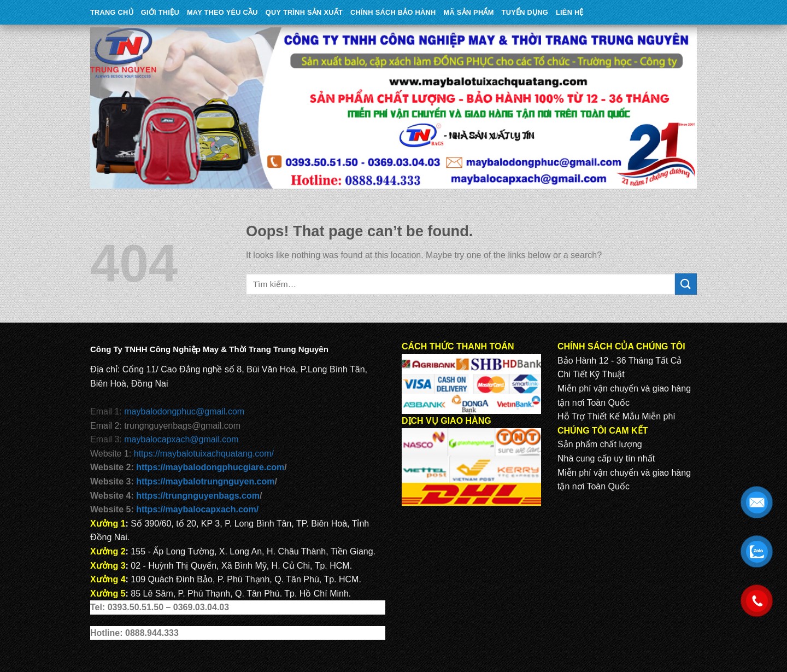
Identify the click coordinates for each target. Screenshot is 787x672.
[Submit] (686, 284)
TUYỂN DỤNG (525, 12)
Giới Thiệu (160, 12)
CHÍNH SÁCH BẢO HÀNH (393, 12)
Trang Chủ (112, 12)
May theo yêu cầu (222, 12)
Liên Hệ (570, 12)
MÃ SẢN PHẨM (469, 12)
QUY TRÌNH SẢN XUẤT (304, 12)
